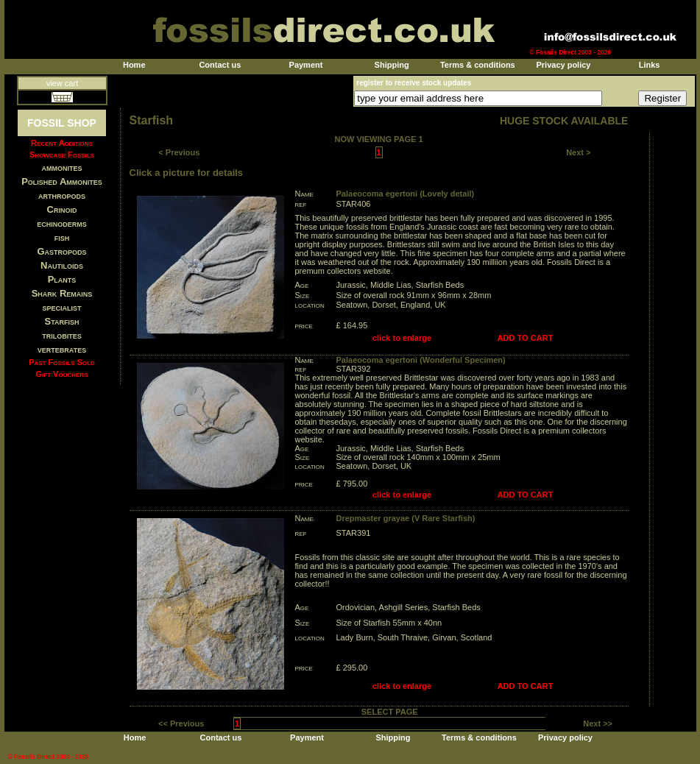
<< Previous (181, 724)
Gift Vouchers (62, 374)
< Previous (179, 152)
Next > (578, 152)
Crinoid (62, 209)
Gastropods (61, 251)
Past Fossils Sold (62, 362)
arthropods (62, 195)
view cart (62, 83)
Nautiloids (62, 265)
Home (134, 65)
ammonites (62, 167)
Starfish (62, 321)
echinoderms (62, 223)
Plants (62, 279)
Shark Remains (62, 293)
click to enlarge (402, 338)
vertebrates (62, 349)
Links (650, 65)
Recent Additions (62, 143)
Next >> (598, 724)
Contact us (220, 65)
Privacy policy (563, 65)
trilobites (62, 335)
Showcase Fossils (62, 155)
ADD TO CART (526, 338)
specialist (61, 307)
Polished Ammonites (62, 181)
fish (62, 237)
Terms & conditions (478, 65)
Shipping (392, 65)
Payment (306, 65)
